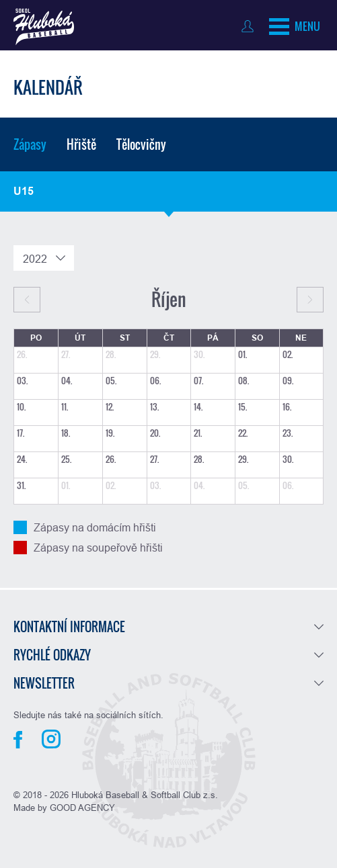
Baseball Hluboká (44, 27)
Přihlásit (251, 26)
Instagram (51, 739)
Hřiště (81, 144)
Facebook (18, 740)
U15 (24, 191)
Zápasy (30, 144)
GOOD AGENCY (82, 808)
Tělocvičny (141, 144)
